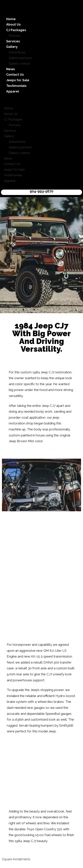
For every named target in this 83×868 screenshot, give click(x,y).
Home (11, 19)
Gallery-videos (19, 64)
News (11, 69)
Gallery (12, 47)
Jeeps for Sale (18, 80)
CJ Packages (16, 30)
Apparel (13, 91)
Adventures (17, 52)
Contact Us (15, 75)
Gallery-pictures (20, 58)
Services (13, 41)
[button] (41, 100)
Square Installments (16, 859)
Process (15, 36)
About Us (13, 24)
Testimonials (16, 86)
